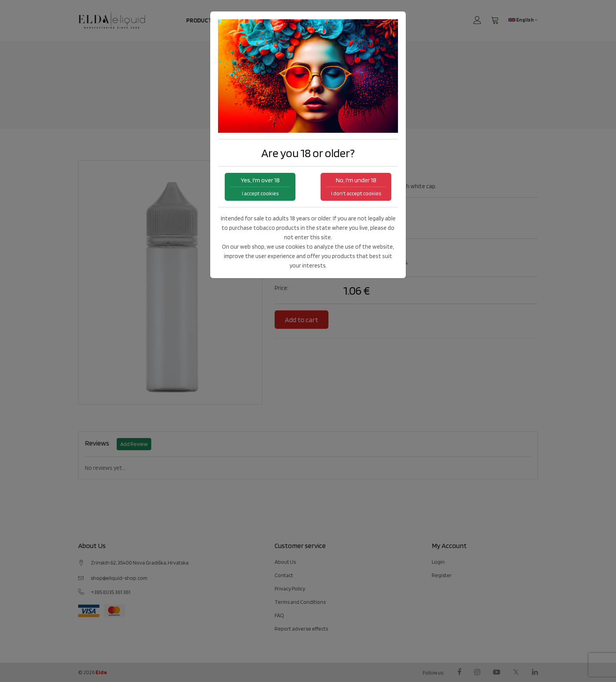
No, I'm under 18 (356, 186)
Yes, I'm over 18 (260, 186)
